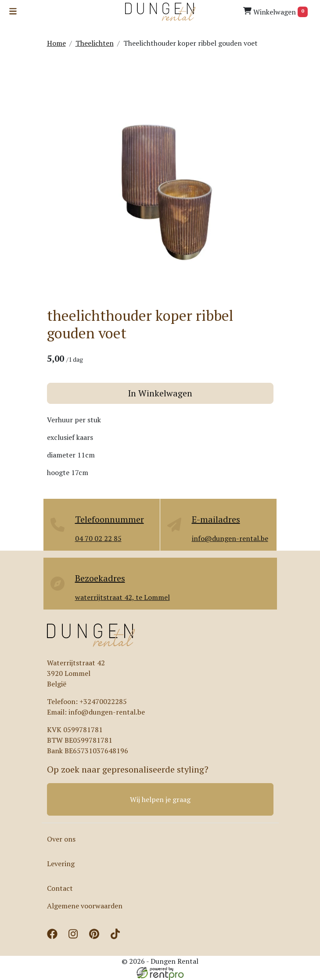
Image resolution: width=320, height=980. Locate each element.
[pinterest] (96, 936)
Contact (60, 888)
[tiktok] (117, 936)
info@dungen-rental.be (107, 712)
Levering (61, 864)
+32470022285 (103, 701)
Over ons (61, 839)
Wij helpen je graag (160, 799)
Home (56, 43)
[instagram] (75, 936)
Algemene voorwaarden (85, 906)
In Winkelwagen (160, 393)
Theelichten (95, 43)
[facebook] (54, 936)
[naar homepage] (160, 12)
